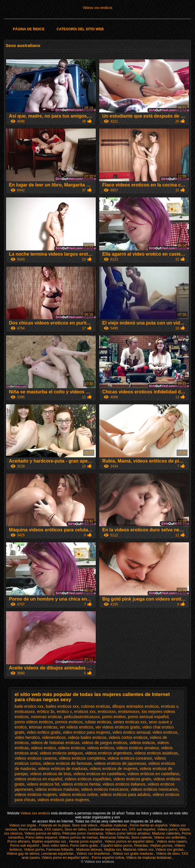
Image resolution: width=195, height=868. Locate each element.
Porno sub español (25, 846)
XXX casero (53, 829)
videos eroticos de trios (51, 774)
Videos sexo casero (172, 841)
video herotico (27, 737)
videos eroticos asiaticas (156, 753)
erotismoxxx (129, 712)
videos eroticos (71, 748)
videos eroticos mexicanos (105, 789)
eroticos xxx (85, 712)
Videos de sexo (168, 854)
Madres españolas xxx (49, 841)
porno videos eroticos (34, 722)
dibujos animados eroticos (135, 706)
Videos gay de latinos (23, 854)
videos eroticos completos (82, 758)
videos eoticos (142, 743)
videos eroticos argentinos (109, 753)
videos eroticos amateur (137, 748)
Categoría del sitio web (80, 29)
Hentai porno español (86, 841)
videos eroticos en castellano (100, 774)
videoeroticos (54, 737)
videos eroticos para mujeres (63, 800)
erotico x (64, 712)
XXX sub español (142, 829)
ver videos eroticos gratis (118, 727)
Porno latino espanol (41, 837)
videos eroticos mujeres (36, 795)
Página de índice (29, 29)
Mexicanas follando (115, 837)
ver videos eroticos (76, 727)
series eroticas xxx (130, 722)
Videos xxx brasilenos (94, 854)
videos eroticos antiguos (61, 753)
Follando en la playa (55, 825)
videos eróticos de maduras (63, 769)
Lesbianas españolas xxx (108, 829)
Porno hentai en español (148, 825)
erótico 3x (46, 712)
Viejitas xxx (112, 850)
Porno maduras (30, 829)
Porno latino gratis (84, 846)
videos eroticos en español (39, 779)
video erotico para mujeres (86, 732)
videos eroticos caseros (36, 758)
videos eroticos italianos (124, 784)
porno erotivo (114, 717)
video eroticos (165, 732)
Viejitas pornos (161, 846)
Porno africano (19, 841)
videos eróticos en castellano (153, 774)
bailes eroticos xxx (62, 706)
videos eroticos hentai (81, 784)
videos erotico (43, 748)
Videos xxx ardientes (170, 837)
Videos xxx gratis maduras (133, 854)
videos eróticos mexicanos (154, 789)
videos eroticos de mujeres (114, 769)
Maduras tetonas (89, 850)
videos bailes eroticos (87, 737)
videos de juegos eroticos (104, 743)
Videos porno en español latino (66, 858)
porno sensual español (148, 717)
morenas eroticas (46, 717)
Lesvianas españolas (58, 854)
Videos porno (167, 829)
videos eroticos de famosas (68, 763)
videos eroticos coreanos (130, 758)
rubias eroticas (98, 722)
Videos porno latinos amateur (128, 833)
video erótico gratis (44, 732)
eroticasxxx (25, 712)
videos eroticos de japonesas (120, 763)
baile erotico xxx (29, 706)
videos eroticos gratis (132, 779)
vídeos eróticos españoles (88, 779)
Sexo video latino (55, 846)
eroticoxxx (107, 712)
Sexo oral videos (85, 825)
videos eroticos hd (43, 784)
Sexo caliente (142, 837)
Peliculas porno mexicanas (83, 833)
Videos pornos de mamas (78, 837)
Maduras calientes (166, 833)
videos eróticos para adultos (125, 795)
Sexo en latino (75, 829)
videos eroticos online (79, 795)
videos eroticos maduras (57, 789)
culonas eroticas (95, 706)
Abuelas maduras (114, 825)
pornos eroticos (69, 722)
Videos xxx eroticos (97, 8)
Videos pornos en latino (42, 833)
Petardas (141, 846)
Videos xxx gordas (170, 850)
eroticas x (170, 706)
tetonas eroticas (43, 727)
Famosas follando (60, 850)
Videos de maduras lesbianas (149, 858)
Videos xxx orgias (23, 825)
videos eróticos (101, 748)
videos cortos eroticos (128, 737)
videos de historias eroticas (55, 743)
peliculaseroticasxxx (82, 717)
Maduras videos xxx (138, 850)
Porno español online (108, 858)
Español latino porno (116, 846)
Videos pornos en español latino (130, 841)
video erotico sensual (131, 732)
